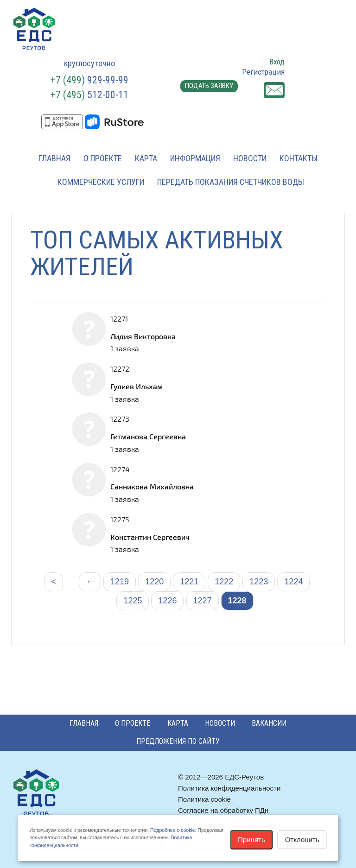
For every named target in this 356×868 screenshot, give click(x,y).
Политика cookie (204, 799)
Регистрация (263, 72)
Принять (251, 839)
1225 (133, 601)
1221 (189, 582)
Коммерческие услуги (101, 182)
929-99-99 (89, 80)
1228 (237, 601)
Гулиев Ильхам (137, 386)
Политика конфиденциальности (229, 788)
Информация (195, 158)
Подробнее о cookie (172, 830)
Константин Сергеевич (150, 537)
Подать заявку (209, 86)
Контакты (299, 158)
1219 (120, 582)
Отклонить (302, 839)
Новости (250, 158)
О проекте (103, 158)
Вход (277, 62)
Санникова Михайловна (152, 486)
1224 (293, 582)
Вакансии (269, 723)
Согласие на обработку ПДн (223, 810)
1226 (167, 601)
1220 (154, 582)
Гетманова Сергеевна (148, 436)
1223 (259, 582)
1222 (224, 582)
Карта (146, 158)
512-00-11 (89, 95)
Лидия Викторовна (143, 336)
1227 (203, 601)
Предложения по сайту (178, 741)
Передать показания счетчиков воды (231, 182)
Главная (54, 158)
